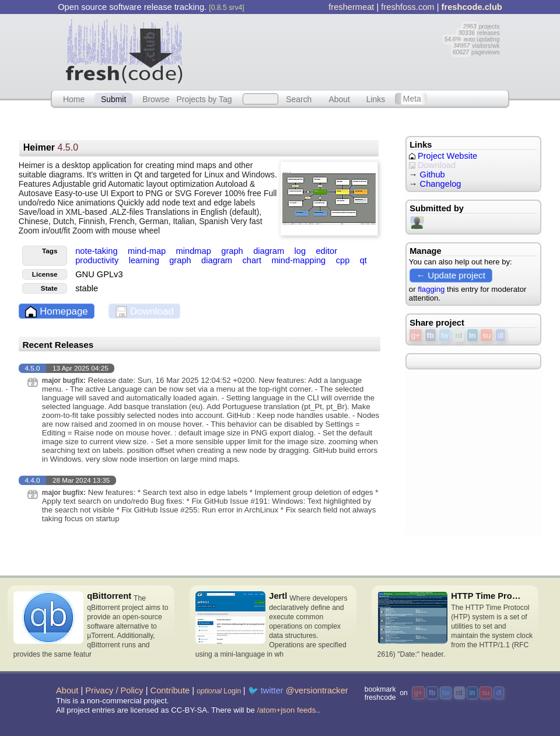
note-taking (98, 251)
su (487, 335)
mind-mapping (300, 260)
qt (363, 260)
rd (459, 335)
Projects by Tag (204, 99)
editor (326, 251)
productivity (98, 260)
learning (145, 260)
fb (430, 335)
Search (299, 99)
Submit (113, 99)
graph (233, 251)
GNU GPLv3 (99, 274)
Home (74, 99)
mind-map (148, 251)
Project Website (443, 156)
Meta (412, 99)
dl (501, 335)
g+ (416, 335)
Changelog (441, 184)
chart (253, 260)
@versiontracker (317, 690)
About (339, 99)
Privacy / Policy (114, 690)
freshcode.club (472, 7)
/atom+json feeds (287, 710)
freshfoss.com (407, 7)
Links (376, 99)
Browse (156, 99)
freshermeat (351, 7)
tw (445, 335)
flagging (431, 289)
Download (145, 312)
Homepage (56, 312)
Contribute (170, 690)
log (301, 251)
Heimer (51, 147)
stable (87, 288)
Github (433, 175)
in (473, 335)
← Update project (451, 275)
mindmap (195, 251)
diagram (270, 251)
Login (219, 691)
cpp (344, 260)
